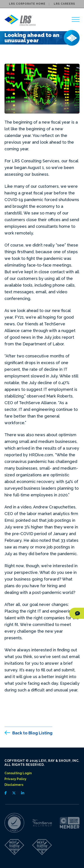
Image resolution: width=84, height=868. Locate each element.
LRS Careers (64, 4)
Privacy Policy (15, 779)
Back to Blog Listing (32, 733)
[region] (76, 19)
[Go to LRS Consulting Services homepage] (20, 20)
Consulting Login (18, 773)
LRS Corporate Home (27, 4)
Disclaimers (14, 785)
